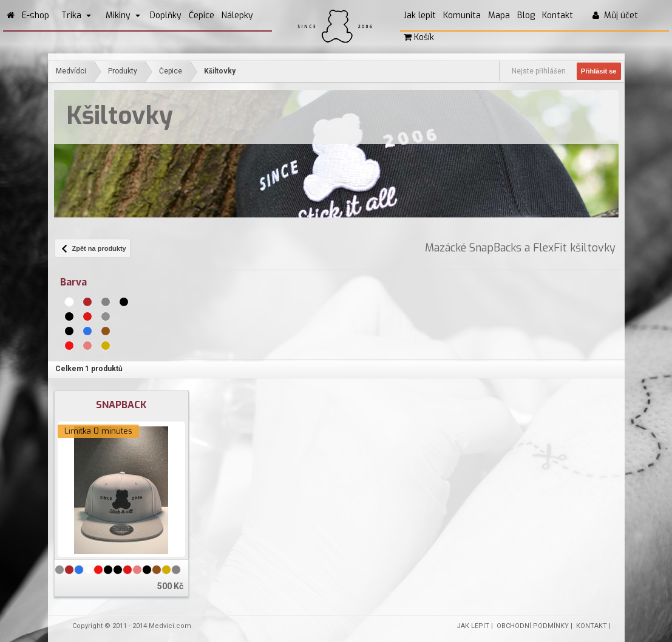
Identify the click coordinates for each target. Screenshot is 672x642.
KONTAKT (592, 626)
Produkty (123, 71)
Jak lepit (420, 15)
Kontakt (558, 15)
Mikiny (123, 15)
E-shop (36, 15)
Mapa (499, 15)
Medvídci (71, 71)
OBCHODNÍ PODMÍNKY (533, 626)
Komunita (462, 15)
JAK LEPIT (473, 626)
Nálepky (237, 15)
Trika (76, 15)
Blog (526, 15)
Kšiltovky (220, 71)
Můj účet (615, 15)
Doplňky (166, 15)
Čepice (202, 15)
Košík (419, 37)
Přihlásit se (599, 71)
